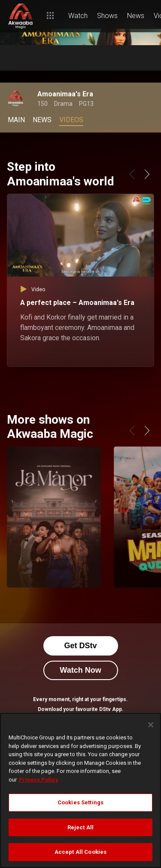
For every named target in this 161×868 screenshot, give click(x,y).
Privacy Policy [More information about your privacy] (39, 780)
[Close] (151, 725)
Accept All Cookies (80, 852)
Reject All (80, 827)
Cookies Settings (80, 802)
